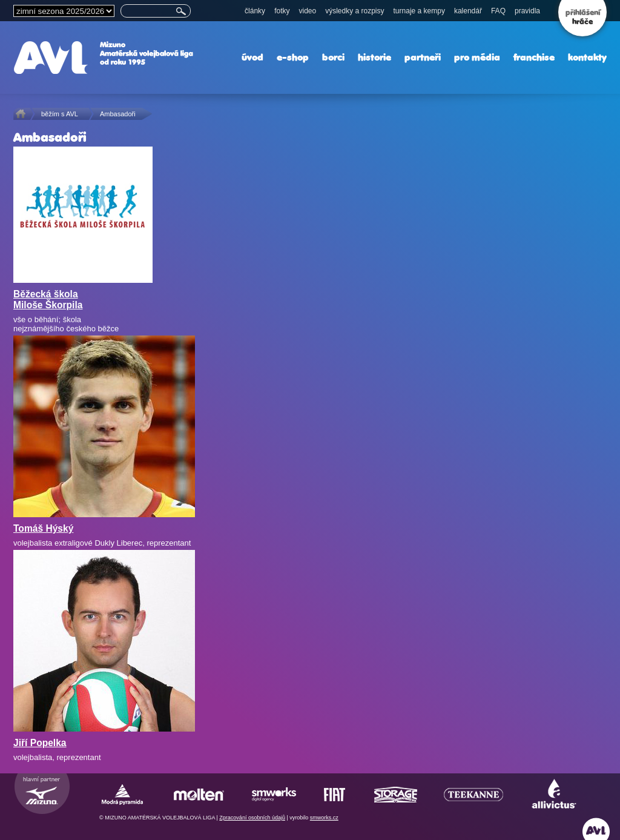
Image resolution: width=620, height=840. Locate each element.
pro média (477, 57)
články (255, 11)
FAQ (498, 11)
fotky (282, 11)
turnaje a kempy (419, 11)
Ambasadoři (118, 114)
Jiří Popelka (40, 743)
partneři (423, 57)
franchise (534, 57)
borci (333, 57)
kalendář (468, 11)
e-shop (293, 57)
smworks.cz (324, 818)
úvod (252, 57)
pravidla (527, 11)
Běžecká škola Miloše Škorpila (48, 299)
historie (374, 57)
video (307, 11)
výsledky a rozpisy (355, 11)
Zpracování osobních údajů (252, 818)
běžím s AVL (60, 114)
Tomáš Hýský (43, 528)
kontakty (587, 57)
